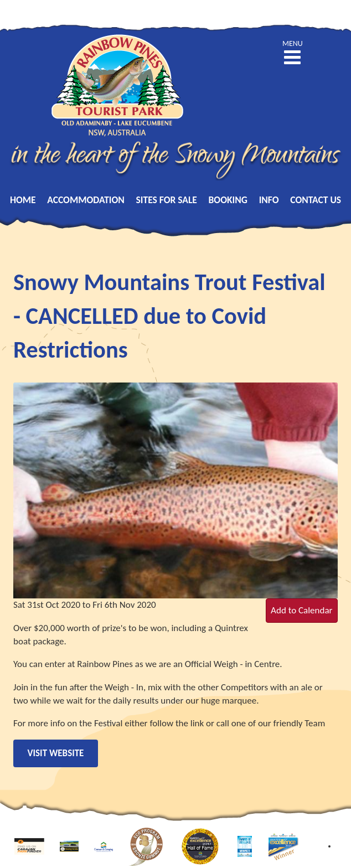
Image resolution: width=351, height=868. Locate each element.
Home (23, 200)
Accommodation (86, 200)
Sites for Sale (167, 200)
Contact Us (316, 200)
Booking (228, 200)
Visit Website (56, 753)
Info (269, 200)
